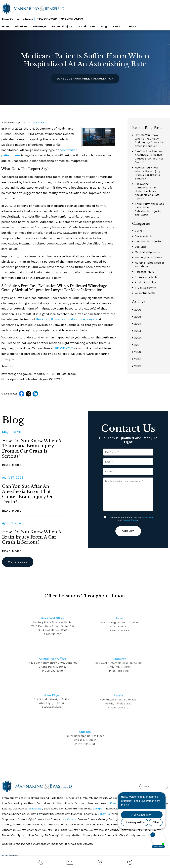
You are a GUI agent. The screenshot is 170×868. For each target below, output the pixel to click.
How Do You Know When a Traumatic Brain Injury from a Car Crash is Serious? (32, 449)
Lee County (69, 819)
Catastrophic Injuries (148, 241)
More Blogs (18, 562)
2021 (136, 345)
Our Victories (86, 26)
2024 (137, 324)
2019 (136, 359)
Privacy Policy (130, 520)
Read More (12, 465)
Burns (139, 231)
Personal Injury (62, 26)
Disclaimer (148, 518)
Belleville (104, 814)
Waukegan (36, 809)
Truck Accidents (145, 288)
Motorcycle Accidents (149, 257)
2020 (137, 352)
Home (6, 26)
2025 (137, 317)
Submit (128, 531)
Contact (131, 26)
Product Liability (145, 282)
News (116, 26)
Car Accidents (39, 122)
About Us (21, 26)
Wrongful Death (145, 293)
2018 (136, 366)
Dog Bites (141, 247)
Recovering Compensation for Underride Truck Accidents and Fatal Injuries (147, 191)
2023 (137, 331)
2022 (137, 338)
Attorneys (40, 26)
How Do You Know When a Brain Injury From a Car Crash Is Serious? (32, 537)
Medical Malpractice (148, 252)
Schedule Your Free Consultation (85, 79)
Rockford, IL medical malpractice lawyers (66, 319)
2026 (137, 310)
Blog (104, 26)
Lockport (99, 809)
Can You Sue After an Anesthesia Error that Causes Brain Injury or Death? (27, 494)
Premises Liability (146, 277)
